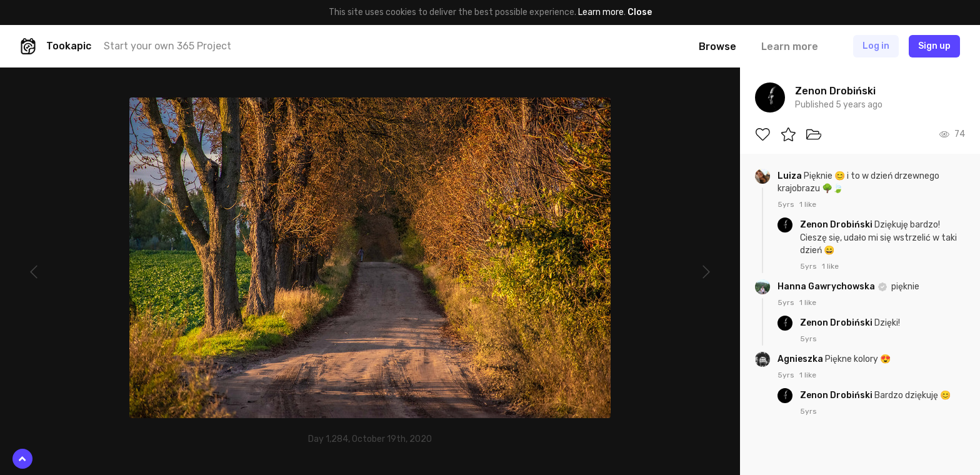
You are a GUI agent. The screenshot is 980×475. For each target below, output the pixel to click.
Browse (717, 47)
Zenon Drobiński (837, 225)
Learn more (601, 12)
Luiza (791, 176)
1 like (808, 204)
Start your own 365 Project (167, 46)
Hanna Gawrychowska (827, 287)
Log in (876, 46)
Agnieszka (801, 359)
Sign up (934, 46)
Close (640, 12)
